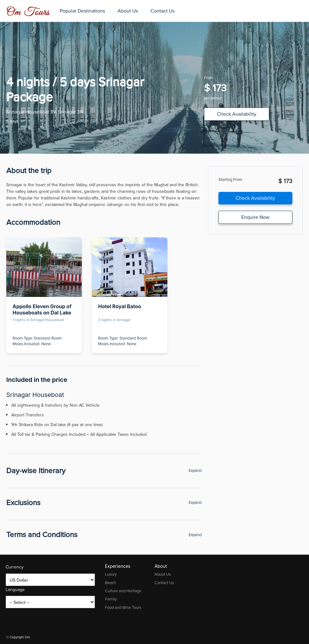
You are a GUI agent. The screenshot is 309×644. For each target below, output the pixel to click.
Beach (110, 583)
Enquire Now (255, 217)
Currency (15, 567)
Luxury (111, 574)
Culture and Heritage (123, 591)
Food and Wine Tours (123, 607)
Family (111, 599)
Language (15, 590)
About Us (128, 11)
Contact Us (162, 11)
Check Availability (237, 114)
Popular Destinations (82, 11)
